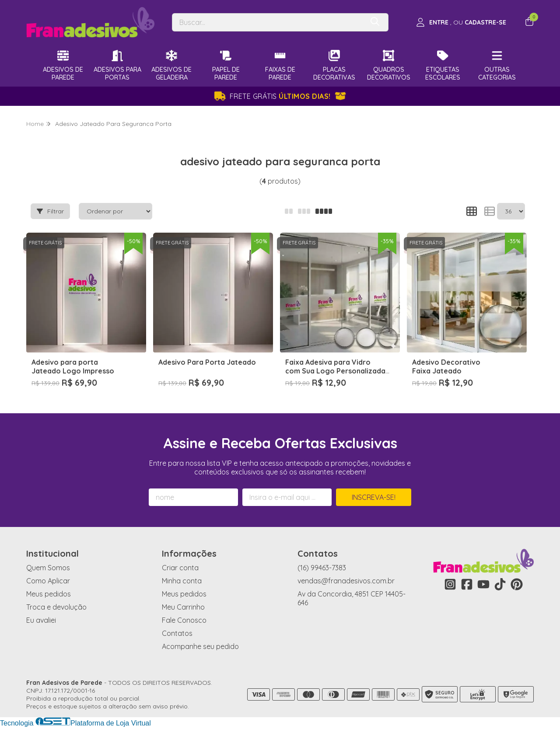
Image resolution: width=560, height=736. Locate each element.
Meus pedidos (49, 594)
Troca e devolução (56, 607)
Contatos (177, 633)
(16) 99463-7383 (322, 568)
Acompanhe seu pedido (200, 646)
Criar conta (180, 568)
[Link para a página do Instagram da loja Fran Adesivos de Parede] (450, 584)
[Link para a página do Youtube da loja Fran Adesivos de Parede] (483, 584)
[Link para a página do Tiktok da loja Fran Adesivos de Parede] (500, 584)
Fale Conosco (184, 620)
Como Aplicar (48, 581)
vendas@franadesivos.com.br (346, 581)
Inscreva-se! (374, 497)
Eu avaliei (41, 620)
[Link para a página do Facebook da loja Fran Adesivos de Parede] (467, 584)
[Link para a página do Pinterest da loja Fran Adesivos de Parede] (517, 584)
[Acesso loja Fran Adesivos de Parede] (461, 22)
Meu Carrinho (183, 607)
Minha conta (182, 581)
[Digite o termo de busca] (268, 22)
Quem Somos (48, 568)
